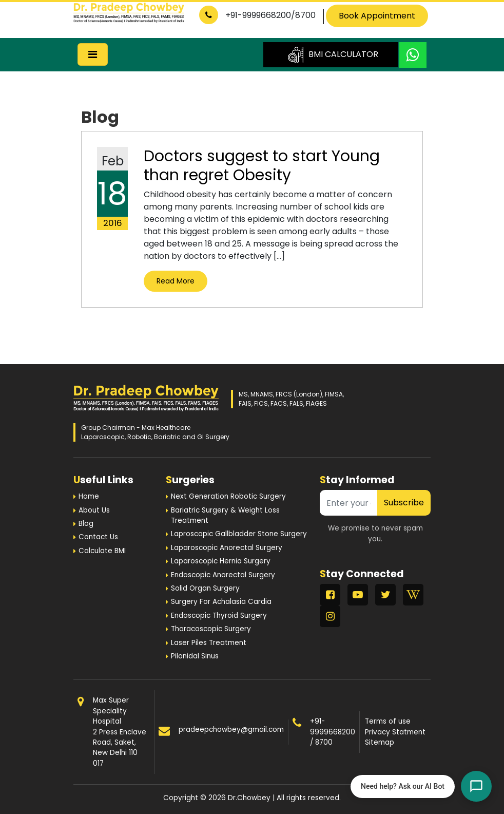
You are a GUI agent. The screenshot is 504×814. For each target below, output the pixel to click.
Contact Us (98, 537)
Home (89, 496)
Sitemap (380, 742)
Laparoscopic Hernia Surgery (221, 561)
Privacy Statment (395, 732)
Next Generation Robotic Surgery (228, 496)
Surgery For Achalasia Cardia (221, 602)
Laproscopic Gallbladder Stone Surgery (239, 534)
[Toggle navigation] (93, 54)
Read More (176, 281)
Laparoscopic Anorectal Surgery (227, 548)
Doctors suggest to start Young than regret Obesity (262, 165)
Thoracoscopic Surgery (211, 629)
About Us (94, 510)
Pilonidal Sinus (195, 656)
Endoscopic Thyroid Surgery (219, 616)
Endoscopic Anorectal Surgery (223, 575)
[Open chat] (476, 786)
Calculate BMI (102, 551)
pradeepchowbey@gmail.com (231, 730)
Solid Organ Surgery (205, 588)
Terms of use (388, 721)
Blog (86, 524)
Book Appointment (377, 16)
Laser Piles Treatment (209, 643)
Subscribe (404, 503)
